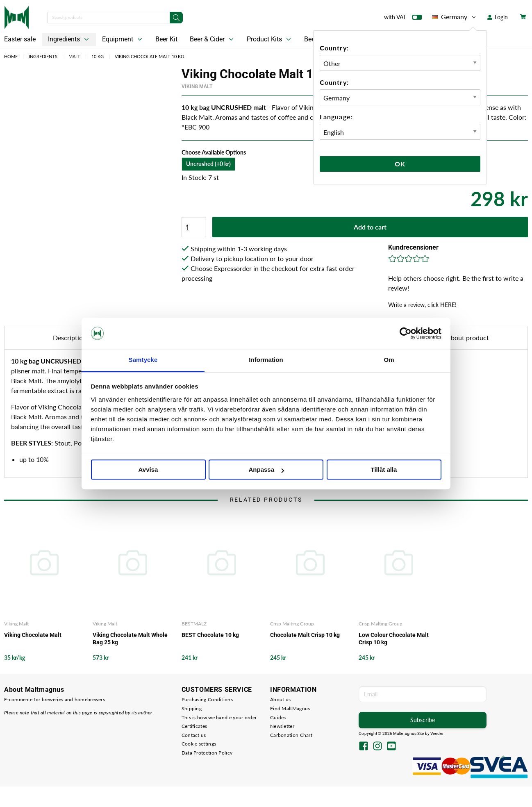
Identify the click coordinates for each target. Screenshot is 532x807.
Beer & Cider (213, 39)
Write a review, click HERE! (422, 305)
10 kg (98, 56)
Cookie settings (199, 744)
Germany (455, 17)
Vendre (437, 733)
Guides (278, 717)
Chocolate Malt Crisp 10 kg (305, 635)
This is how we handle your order (219, 717)
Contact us (194, 735)
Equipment (123, 39)
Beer (310, 39)
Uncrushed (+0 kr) (208, 164)
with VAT (403, 19)
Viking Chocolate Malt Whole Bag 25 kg (130, 639)
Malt (74, 56)
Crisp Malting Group (292, 624)
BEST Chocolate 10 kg (210, 635)
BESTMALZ (194, 624)
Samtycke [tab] (143, 360)
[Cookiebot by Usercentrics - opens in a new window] (406, 333)
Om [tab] (389, 360)
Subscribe (423, 720)
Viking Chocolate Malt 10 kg (149, 56)
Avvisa (148, 470)
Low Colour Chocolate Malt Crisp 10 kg (394, 639)
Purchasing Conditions (207, 699)
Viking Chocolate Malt (33, 635)
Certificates (194, 726)
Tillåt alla (384, 470)
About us (280, 699)
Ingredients (69, 39)
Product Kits (270, 39)
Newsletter (282, 726)
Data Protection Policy (207, 753)
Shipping (192, 708)
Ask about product (462, 338)
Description (70, 338)
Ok (400, 164)
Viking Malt (197, 86)
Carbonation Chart (291, 735)
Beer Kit (166, 39)
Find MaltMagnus (290, 708)
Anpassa (266, 470)
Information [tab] (266, 360)
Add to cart (370, 227)
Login (498, 17)
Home (11, 56)
